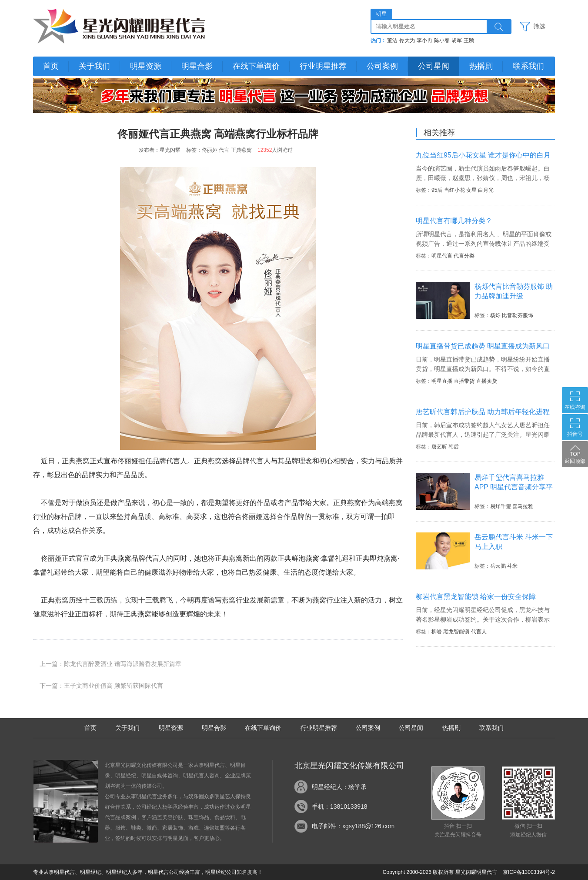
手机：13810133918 (340, 806)
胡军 (457, 40)
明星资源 (146, 66)
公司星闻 (434, 66)
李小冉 (424, 40)
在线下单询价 (256, 66)
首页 (51, 66)
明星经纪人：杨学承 (339, 787)
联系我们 (528, 66)
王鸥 (469, 40)
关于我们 (94, 66)
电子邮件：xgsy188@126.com (353, 826)
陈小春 (442, 40)
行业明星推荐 (323, 66)
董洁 (392, 40)
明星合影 (197, 66)
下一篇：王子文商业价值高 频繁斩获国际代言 (101, 686)
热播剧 (481, 66)
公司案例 (382, 66)
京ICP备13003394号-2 (529, 872)
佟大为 (407, 40)
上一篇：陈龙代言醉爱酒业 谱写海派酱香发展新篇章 (110, 664)
